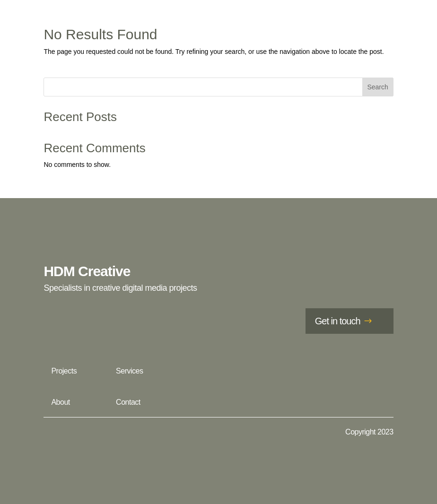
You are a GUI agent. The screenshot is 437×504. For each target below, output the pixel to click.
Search (377, 87)
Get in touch (338, 321)
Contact (128, 402)
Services (129, 371)
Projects (64, 371)
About (60, 402)
